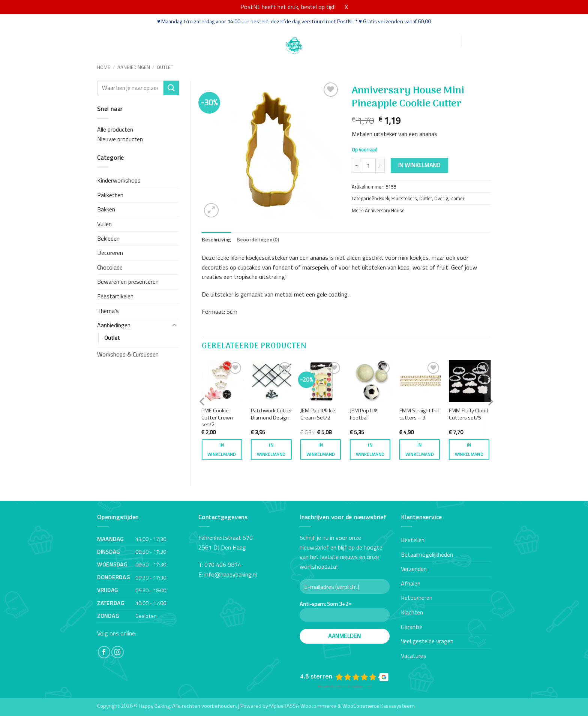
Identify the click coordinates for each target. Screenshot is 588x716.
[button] (420, 41)
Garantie (412, 627)
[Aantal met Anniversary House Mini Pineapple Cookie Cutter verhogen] (380, 165)
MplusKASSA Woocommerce (303, 706)
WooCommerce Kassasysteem (379, 706)
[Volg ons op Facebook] (104, 652)
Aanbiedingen (134, 67)
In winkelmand (419, 165)
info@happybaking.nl (231, 574)
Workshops (168, 41)
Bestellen (413, 540)
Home (106, 41)
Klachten (412, 612)
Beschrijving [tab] (217, 240)
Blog (228, 41)
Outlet (165, 67)
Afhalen (411, 583)
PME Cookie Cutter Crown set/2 (217, 418)
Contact (251, 41)
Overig (441, 198)
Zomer (457, 198)
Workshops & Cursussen (128, 354)
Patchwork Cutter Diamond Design (271, 414)
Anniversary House (385, 210)
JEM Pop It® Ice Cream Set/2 (318, 414)
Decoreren (110, 253)
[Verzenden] (171, 88)
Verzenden (414, 569)
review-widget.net (355, 686)
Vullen (104, 224)
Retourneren (417, 598)
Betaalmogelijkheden (427, 554)
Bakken (106, 209)
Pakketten (110, 195)
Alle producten (115, 129)
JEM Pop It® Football (364, 414)
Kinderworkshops (119, 180)
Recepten (203, 41)
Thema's (108, 311)
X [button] (346, 7)
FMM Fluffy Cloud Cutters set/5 (469, 414)
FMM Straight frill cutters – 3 (419, 414)
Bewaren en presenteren (128, 282)
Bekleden (108, 238)
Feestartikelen (115, 296)
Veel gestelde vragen (427, 641)
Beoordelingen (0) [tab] (258, 240)
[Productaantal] (368, 165)
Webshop (133, 41)
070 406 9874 (223, 565)
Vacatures (414, 656)
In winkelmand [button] (222, 449)
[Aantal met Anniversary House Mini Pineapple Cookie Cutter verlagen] (356, 165)
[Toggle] (174, 325)
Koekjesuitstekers (398, 198)
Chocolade (110, 267)
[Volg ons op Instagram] (118, 652)
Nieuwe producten (120, 139)
